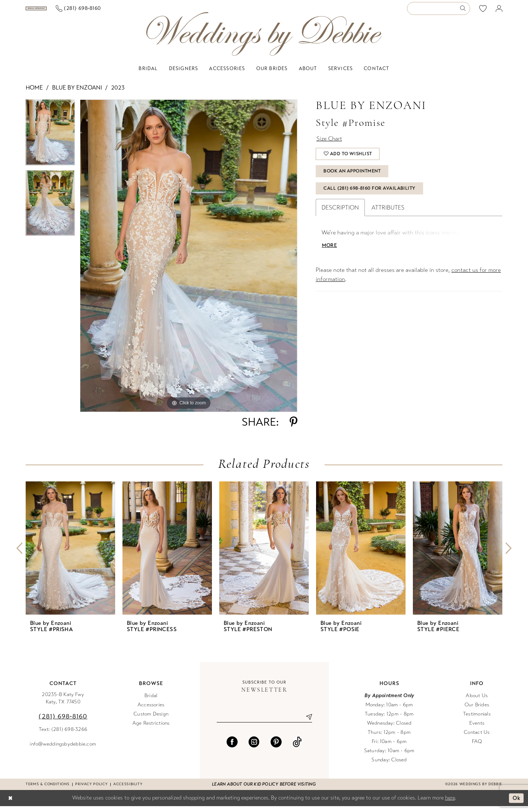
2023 (118, 93)
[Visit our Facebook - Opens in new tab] (232, 748)
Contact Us (477, 738)
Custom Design (151, 720)
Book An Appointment (354, 180)
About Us (477, 701)
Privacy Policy (91, 790)
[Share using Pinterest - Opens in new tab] (294, 428)
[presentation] (70, 554)
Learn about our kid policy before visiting (264, 790)
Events (477, 729)
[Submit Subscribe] (306, 723)
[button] (499, 12)
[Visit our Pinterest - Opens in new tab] (276, 748)
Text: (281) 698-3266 (63, 735)
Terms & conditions (47, 790)
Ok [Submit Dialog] (516, 804)
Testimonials (477, 720)
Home (34, 93)
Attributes (388, 217)
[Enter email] (264, 723)
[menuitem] (62, 11)
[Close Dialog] (11, 804)
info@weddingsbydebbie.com (63, 750)
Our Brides (477, 711)
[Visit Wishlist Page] (483, 11)
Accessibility (128, 790)
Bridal (151, 701)
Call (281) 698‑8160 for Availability (371, 198)
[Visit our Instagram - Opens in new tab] (254, 748)
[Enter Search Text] (439, 12)
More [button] (330, 256)
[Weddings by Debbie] (264, 40)
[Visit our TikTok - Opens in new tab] (297, 748)
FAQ (477, 747)
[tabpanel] (50, 141)
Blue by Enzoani (77, 93)
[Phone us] (129, 12)
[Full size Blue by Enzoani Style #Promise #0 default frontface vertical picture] (189, 262)
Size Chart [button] (330, 145)
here (450, 804)
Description (340, 217)
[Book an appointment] (62, 11)
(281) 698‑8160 (63, 722)
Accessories (151, 711)
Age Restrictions (151, 729)
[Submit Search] (465, 12)
